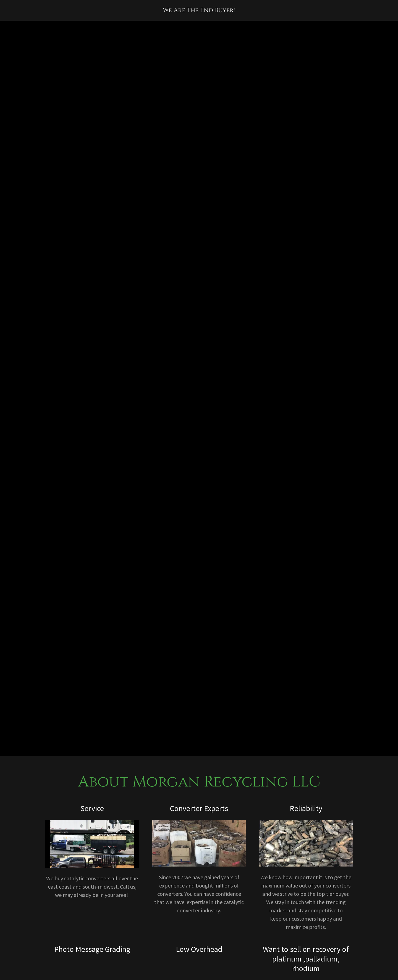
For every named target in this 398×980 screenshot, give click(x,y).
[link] (199, 10)
